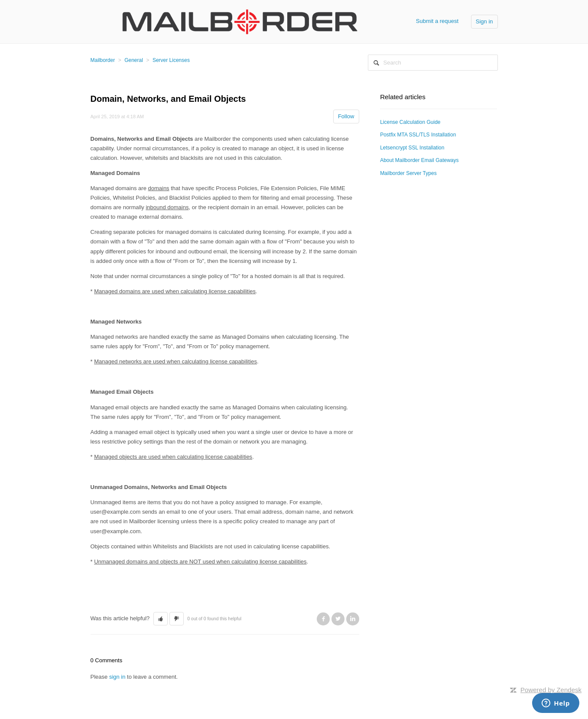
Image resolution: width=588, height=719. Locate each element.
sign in (117, 677)
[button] (161, 619)
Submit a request (437, 21)
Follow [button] (346, 116)
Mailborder (103, 60)
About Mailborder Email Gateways (419, 160)
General (134, 60)
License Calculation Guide (410, 122)
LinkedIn (353, 619)
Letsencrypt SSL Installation (412, 148)
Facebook (323, 619)
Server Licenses (171, 60)
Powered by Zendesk (551, 690)
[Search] (433, 63)
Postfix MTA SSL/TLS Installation (418, 135)
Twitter (338, 619)
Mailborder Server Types (408, 173)
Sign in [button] (484, 21)
